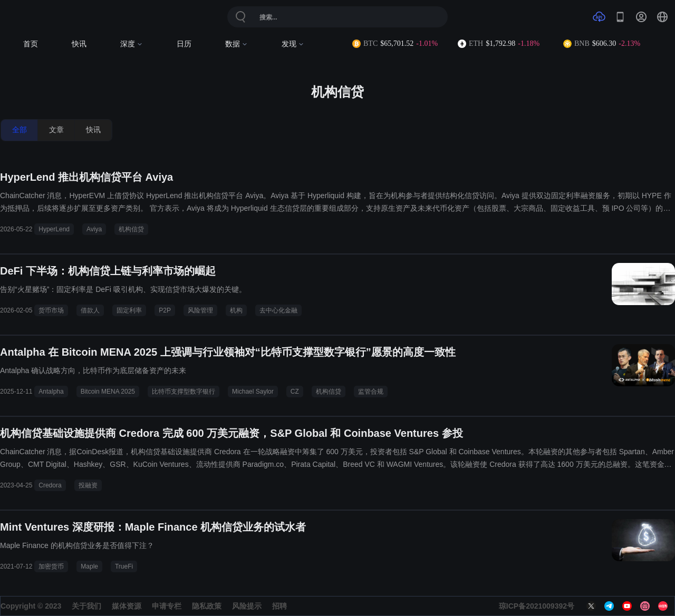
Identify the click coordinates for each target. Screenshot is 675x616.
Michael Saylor (253, 392)
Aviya (94, 229)
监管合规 (371, 392)
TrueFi (124, 566)
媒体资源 (127, 606)
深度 (132, 44)
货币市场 (51, 310)
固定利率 (129, 310)
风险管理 (200, 310)
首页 (31, 44)
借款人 (90, 310)
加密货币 (51, 566)
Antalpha (51, 392)
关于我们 (86, 606)
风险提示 (247, 606)
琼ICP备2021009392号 (537, 606)
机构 (236, 310)
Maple (89, 566)
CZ (295, 392)
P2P (165, 310)
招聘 (279, 606)
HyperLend (54, 229)
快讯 (79, 44)
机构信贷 (131, 229)
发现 (293, 44)
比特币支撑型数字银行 (184, 392)
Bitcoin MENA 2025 (108, 392)
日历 (184, 44)
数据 (237, 44)
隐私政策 (207, 606)
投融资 (88, 485)
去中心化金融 (278, 310)
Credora (50, 485)
